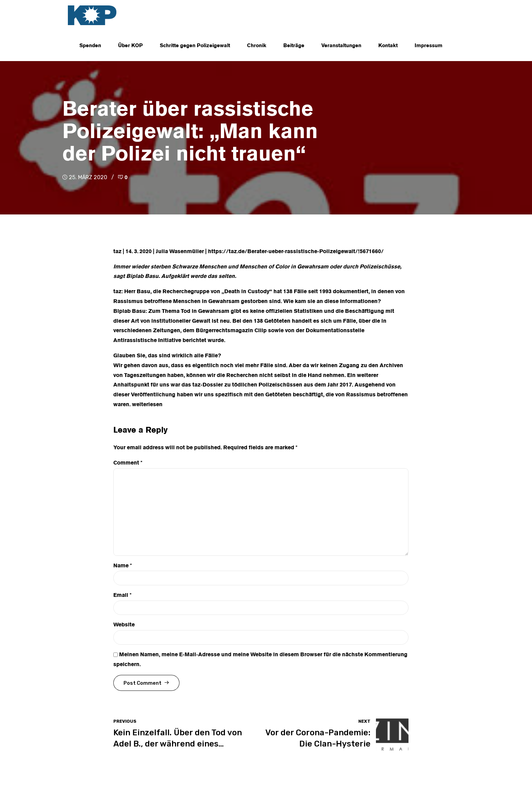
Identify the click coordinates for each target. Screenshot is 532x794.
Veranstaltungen (341, 46)
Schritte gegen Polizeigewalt (195, 46)
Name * (123, 566)
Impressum (429, 46)
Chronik (257, 46)
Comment (128, 463)
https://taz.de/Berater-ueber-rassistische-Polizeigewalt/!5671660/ (296, 252)
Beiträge (294, 46)
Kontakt (388, 46)
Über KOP (130, 46)
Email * (122, 595)
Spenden (90, 46)
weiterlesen (147, 405)
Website (124, 625)
